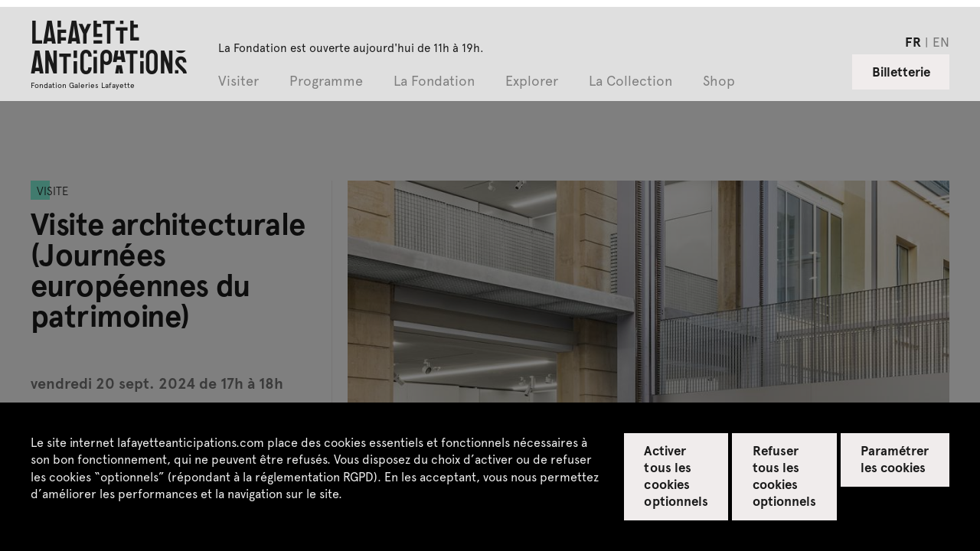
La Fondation (434, 82)
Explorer (532, 82)
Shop (719, 82)
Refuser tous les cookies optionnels (784, 475)
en (941, 41)
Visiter (238, 82)
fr (913, 41)
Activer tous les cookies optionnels (676, 475)
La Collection (630, 82)
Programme (326, 82)
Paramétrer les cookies (895, 458)
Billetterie (901, 71)
